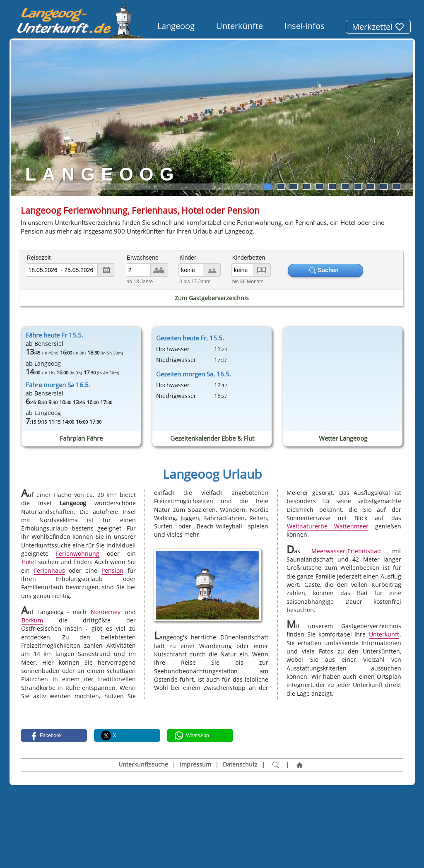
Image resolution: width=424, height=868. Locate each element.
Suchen (325, 270)
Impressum (195, 764)
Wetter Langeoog (343, 438)
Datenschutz (240, 764)
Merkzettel (378, 27)
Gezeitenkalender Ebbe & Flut (212, 438)
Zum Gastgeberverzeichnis (212, 298)
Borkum (32, 620)
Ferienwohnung (78, 553)
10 (383, 187)
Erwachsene (143, 258)
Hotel (29, 562)
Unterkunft (384, 635)
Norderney (106, 612)
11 (396, 187)
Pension (112, 570)
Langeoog (176, 26)
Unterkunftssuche (143, 764)
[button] (54, 735)
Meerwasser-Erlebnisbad (346, 551)
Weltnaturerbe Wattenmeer (328, 526)
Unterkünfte (240, 26)
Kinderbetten (249, 258)
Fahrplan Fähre (81, 438)
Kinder (188, 258)
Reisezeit (39, 258)
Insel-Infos (305, 26)
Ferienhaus (49, 570)
